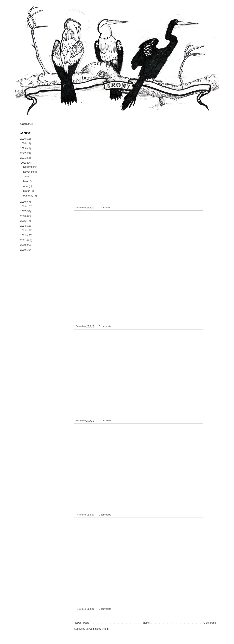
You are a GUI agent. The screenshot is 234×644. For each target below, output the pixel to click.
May (26, 181)
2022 (23, 153)
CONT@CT (27, 124)
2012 (23, 235)
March (27, 191)
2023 (23, 148)
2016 (23, 216)
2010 (23, 245)
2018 (23, 207)
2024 (23, 143)
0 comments (105, 208)
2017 (23, 211)
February (28, 196)
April (26, 186)
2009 (23, 250)
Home (146, 623)
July (25, 177)
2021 (23, 158)
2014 (23, 226)
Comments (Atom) (99, 629)
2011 (23, 240)
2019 (23, 202)
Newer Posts (82, 623)
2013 (23, 231)
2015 (23, 221)
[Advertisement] (43, 320)
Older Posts (210, 623)
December (29, 167)
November (29, 172)
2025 (23, 139)
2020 (24, 163)
